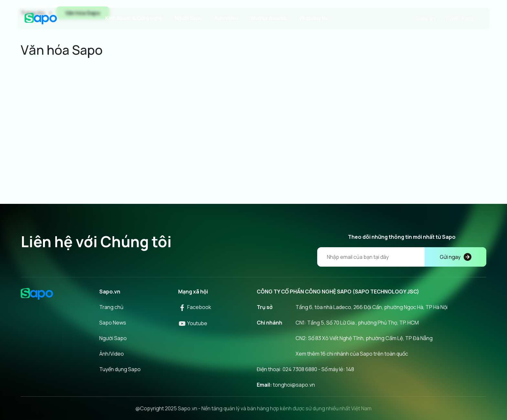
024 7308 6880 (300, 369)
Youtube (193, 323)
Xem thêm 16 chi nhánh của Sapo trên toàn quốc (352, 354)
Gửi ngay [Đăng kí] (456, 257)
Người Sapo (188, 18)
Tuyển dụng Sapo (120, 369)
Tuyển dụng (459, 18)
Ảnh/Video (112, 354)
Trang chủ (111, 307)
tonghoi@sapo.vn (294, 385)
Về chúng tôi (313, 18)
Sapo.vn (426, 18)
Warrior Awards (268, 18)
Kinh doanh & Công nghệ (134, 18)
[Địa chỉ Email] (402, 257)
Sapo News (113, 323)
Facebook (195, 307)
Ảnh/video (226, 18)
